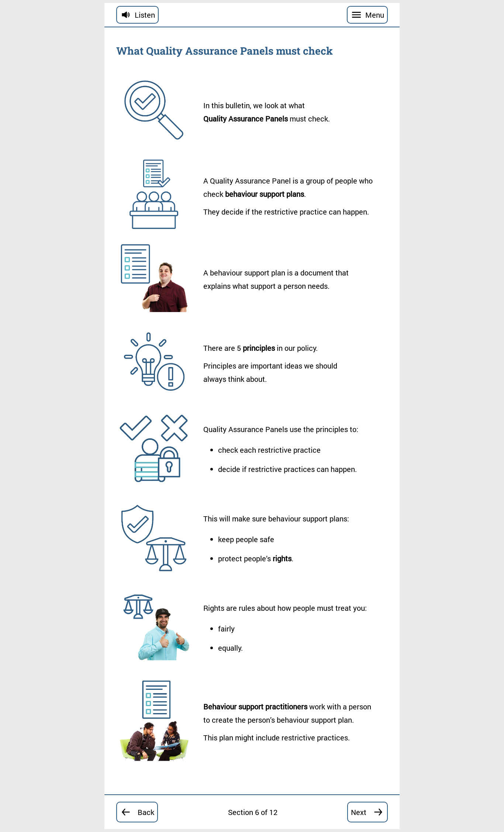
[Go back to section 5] (137, 812)
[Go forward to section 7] (367, 812)
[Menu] (367, 15)
